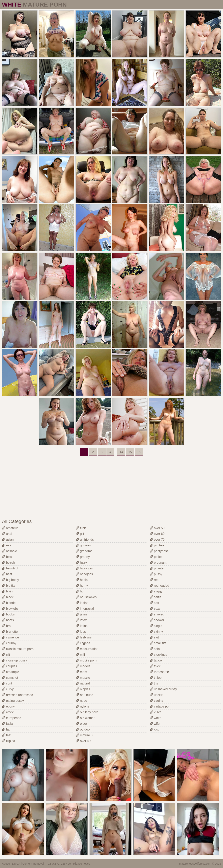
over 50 (157, 528)
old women (86, 718)
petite (156, 557)
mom (81, 672)
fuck (81, 528)
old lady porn (87, 712)
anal (7, 534)
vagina (157, 701)
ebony (8, 706)
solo (155, 649)
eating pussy (13, 701)
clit (6, 655)
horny (82, 586)
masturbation (87, 649)
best (7, 574)
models (83, 666)
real (155, 580)
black (8, 597)
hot (80, 591)
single (156, 626)
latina (82, 626)
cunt (7, 683)
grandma (84, 551)
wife (155, 724)
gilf (80, 534)
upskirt (157, 695)
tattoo (156, 660)
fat (6, 729)
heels (82, 580)
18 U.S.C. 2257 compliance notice (69, 864)
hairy (81, 563)
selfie (156, 597)
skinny (156, 632)
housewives (86, 597)
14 (121, 452)
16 (139, 452)
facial (8, 724)
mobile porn (86, 660)
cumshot (10, 678)
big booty (10, 580)
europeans (12, 718)
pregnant (158, 563)
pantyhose (159, 551)
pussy (156, 574)
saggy (156, 591)
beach (8, 563)
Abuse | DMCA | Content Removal (23, 864)
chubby (9, 643)
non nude (84, 695)
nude (81, 701)
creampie (11, 672)
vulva (156, 712)
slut (154, 637)
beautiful (10, 568)
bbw (7, 557)
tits (154, 683)
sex (154, 603)
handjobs (84, 574)
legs (81, 632)
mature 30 (85, 735)
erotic (8, 712)
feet (7, 735)
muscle (83, 678)
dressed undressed (18, 695)
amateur (10, 528)
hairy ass (84, 568)
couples (10, 666)
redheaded (160, 586)
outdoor (83, 729)
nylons (83, 706)
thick (155, 666)
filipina (9, 741)
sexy (155, 609)
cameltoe (10, 637)
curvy (8, 689)
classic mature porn (18, 649)
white (156, 718)
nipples (83, 689)
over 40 (83, 741)
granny (83, 557)
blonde (9, 603)
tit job (156, 678)
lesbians (84, 637)
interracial (85, 609)
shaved (157, 614)
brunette (10, 632)
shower (157, 620)
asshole (10, 551)
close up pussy (14, 660)
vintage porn (161, 706)
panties (157, 545)
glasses (83, 545)
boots (8, 620)
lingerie (83, 643)
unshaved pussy (163, 689)
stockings (159, 655)
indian (82, 603)
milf (80, 655)
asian (8, 540)
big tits (9, 586)
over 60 (157, 534)
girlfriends (85, 540)
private (157, 568)
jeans (82, 614)
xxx (154, 729)
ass (6, 545)
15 (130, 452)
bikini (8, 591)
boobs (8, 614)
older (81, 724)
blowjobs (10, 609)
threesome (159, 672)
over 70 (157, 540)
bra (6, 626)
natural (83, 683)
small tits (158, 643)
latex (81, 620)
